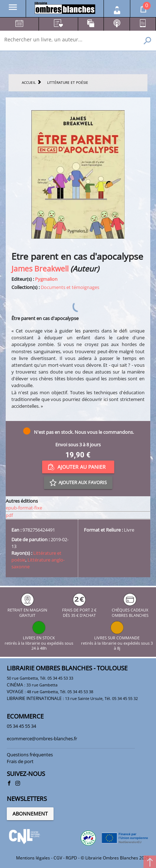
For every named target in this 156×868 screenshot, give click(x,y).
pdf (9, 515)
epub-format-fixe (24, 508)
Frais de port (20, 761)
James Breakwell (40, 268)
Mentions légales (33, 858)
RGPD (71, 858)
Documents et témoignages (70, 287)
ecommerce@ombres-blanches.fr (42, 738)
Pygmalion (46, 279)
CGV (58, 858)
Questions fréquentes (30, 755)
